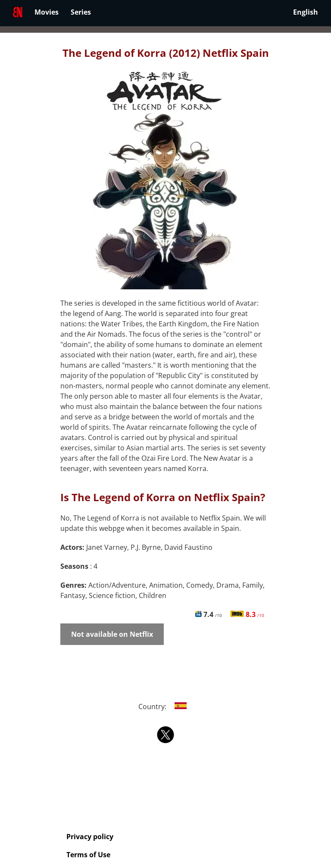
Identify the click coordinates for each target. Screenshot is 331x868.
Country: (166, 707)
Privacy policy (90, 837)
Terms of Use (88, 855)
